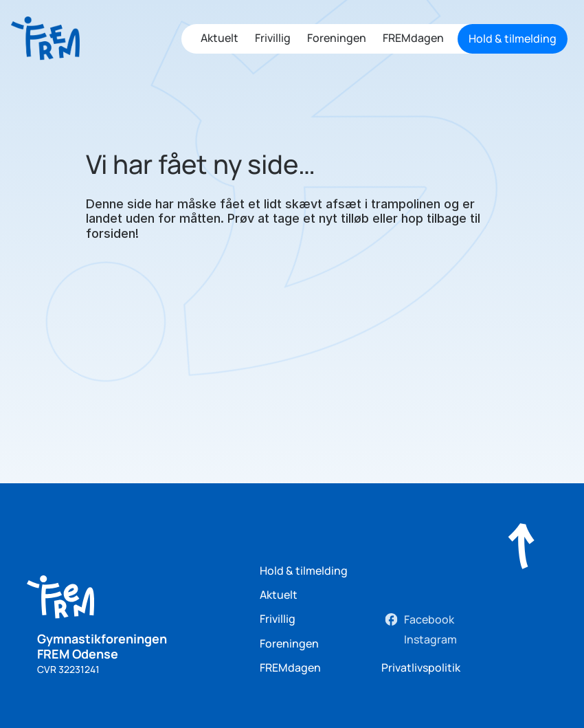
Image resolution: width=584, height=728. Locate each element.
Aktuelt (220, 38)
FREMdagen (413, 38)
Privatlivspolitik (421, 668)
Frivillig (273, 38)
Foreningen (337, 38)
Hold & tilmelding (304, 571)
